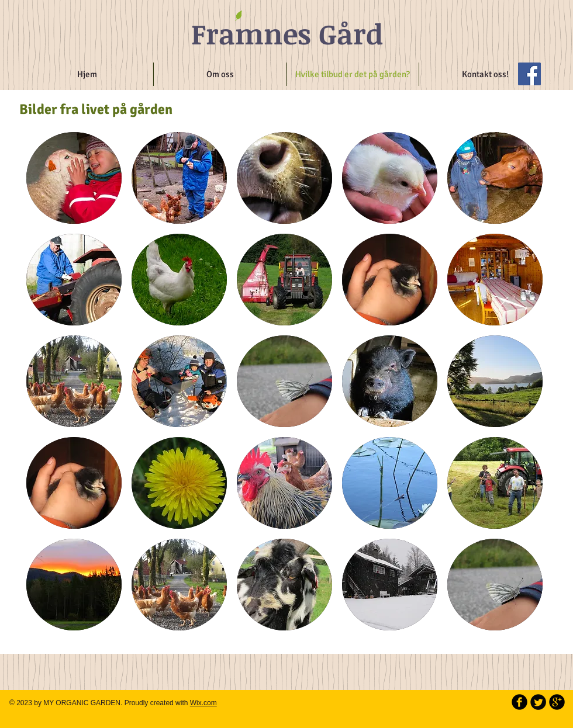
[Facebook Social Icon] (529, 74)
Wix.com (203, 703)
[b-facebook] (520, 702)
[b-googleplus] (557, 702)
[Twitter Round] (538, 702)
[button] (74, 178)
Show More (285, 645)
